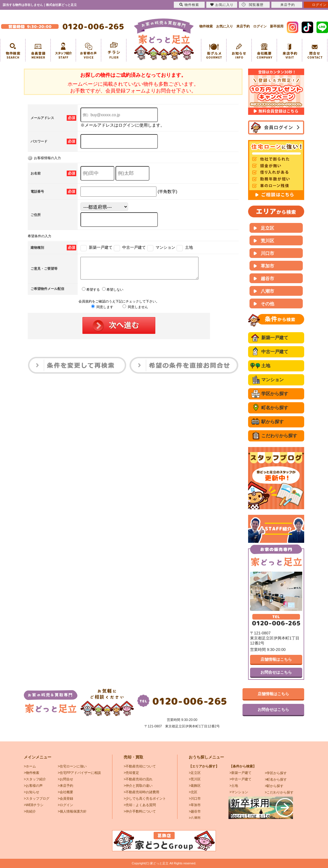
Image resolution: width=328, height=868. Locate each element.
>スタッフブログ (37, 799)
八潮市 (267, 291)
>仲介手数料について (140, 811)
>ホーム (30, 766)
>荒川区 (195, 779)
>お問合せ (65, 779)
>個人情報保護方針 (72, 811)
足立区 (267, 228)
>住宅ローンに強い (72, 766)
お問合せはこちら (276, 672)
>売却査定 (131, 773)
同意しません (135, 311)
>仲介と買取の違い (138, 786)
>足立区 (195, 773)
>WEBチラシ (34, 805)
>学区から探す (276, 773)
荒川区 (267, 241)
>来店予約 (65, 786)
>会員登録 (65, 799)
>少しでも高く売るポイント (145, 799)
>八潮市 (195, 818)
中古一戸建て (275, 352)
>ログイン (65, 805)
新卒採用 (277, 26)
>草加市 (195, 805)
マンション (272, 380)
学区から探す (275, 394)
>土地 (234, 786)
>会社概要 (65, 792)
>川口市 (195, 799)
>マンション (239, 792)
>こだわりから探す (279, 792)
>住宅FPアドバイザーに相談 (79, 773)
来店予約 (243, 26)
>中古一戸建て (240, 779)
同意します (102, 311)
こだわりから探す (279, 436)
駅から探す (272, 422)
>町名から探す (276, 779)
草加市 (267, 266)
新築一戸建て (275, 338)
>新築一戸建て (240, 773)
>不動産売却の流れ (138, 779)
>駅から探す (274, 786)
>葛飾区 (195, 786)
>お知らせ (32, 792)
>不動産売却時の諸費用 (141, 792)
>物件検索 (32, 773)
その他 (267, 304)
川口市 (267, 253)
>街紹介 (30, 811)
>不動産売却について (140, 766)
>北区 (193, 792)
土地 (266, 366)
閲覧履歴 (253, 5)
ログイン (260, 26)
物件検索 (206, 26)
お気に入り (225, 26)
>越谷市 (195, 811)
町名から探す (275, 408)
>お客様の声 (33, 786)
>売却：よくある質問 (140, 805)
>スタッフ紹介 (35, 779)
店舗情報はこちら (276, 659)
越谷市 (267, 279)
